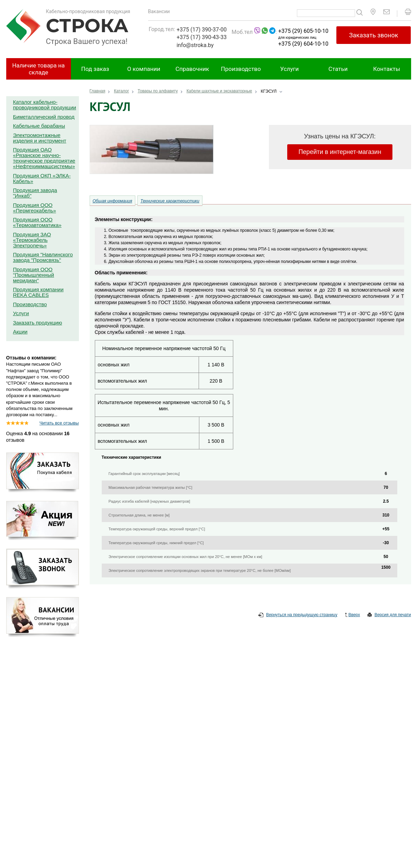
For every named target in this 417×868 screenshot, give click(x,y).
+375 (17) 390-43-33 (202, 37)
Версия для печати (389, 615)
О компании (144, 69)
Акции (20, 332)
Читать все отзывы (59, 423)
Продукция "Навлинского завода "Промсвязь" (43, 257)
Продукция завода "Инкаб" (35, 193)
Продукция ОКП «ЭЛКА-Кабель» (42, 178)
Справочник (192, 69)
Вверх (352, 615)
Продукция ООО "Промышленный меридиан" (34, 275)
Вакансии (159, 11)
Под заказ (95, 69)
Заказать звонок (374, 35)
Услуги (290, 69)
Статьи (338, 69)
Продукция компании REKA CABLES (38, 292)
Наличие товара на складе (38, 69)
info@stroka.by (195, 45)
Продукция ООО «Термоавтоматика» (37, 222)
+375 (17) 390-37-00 (202, 30)
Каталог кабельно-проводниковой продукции (45, 105)
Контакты (387, 69)
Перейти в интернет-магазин (340, 152)
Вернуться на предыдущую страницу (298, 615)
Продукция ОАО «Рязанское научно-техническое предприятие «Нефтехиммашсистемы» (44, 158)
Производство (241, 69)
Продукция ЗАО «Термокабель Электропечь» (32, 240)
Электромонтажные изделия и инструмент (40, 138)
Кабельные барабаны (39, 126)
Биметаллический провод (44, 117)
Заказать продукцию (38, 323)
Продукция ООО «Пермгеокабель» (35, 208)
